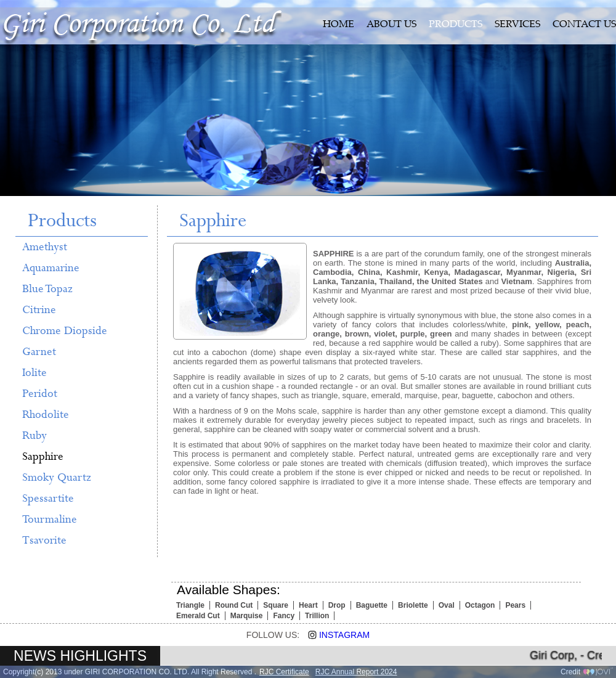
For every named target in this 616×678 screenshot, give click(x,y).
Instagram (334, 635)
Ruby (34, 436)
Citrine (39, 310)
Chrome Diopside (65, 331)
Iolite (34, 373)
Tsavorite (44, 541)
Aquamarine (51, 268)
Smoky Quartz (57, 478)
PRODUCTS (456, 25)
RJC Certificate (284, 672)
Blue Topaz (47, 289)
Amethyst (45, 247)
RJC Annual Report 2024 (356, 672)
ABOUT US (391, 25)
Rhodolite (46, 415)
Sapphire (43, 457)
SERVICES (517, 25)
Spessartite (48, 499)
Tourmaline (50, 520)
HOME (338, 25)
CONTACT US (584, 25)
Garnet (39, 352)
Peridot (40, 394)
